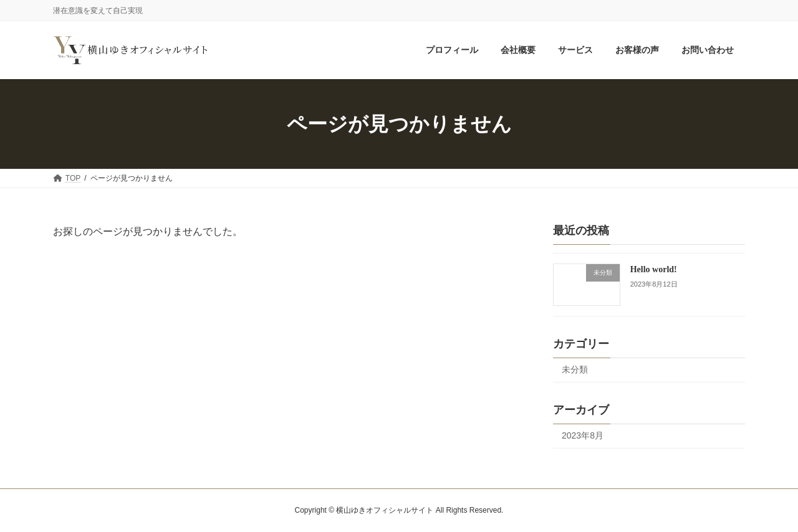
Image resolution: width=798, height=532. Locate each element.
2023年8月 (583, 435)
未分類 (575, 370)
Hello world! (654, 269)
